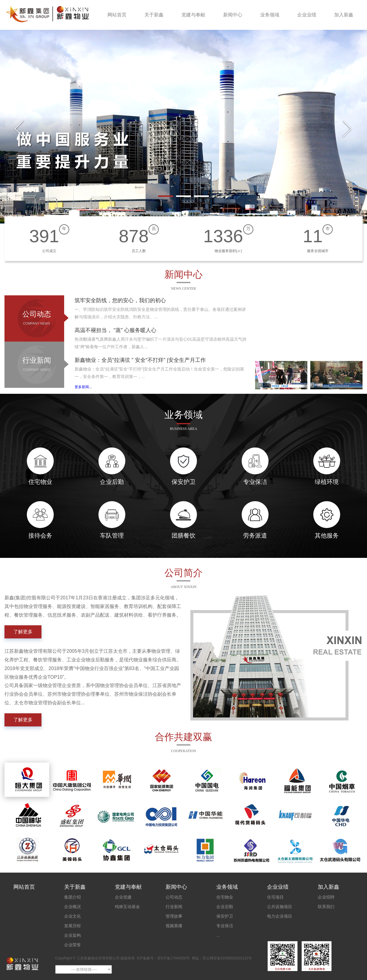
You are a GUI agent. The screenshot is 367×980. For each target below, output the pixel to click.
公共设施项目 (280, 907)
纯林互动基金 (127, 907)
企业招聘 (326, 897)
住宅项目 (275, 897)
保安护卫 (225, 916)
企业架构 (73, 935)
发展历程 (73, 926)
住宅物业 (225, 897)
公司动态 (37, 319)
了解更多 (23, 632)
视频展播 (174, 926)
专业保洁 (225, 926)
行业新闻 (37, 365)
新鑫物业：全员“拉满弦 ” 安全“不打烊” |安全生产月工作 (140, 360)
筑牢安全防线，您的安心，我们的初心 (120, 300)
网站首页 (117, 15)
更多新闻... (83, 387)
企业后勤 (225, 907)
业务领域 (270, 15)
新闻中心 (233, 15)
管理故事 (174, 916)
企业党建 (123, 897)
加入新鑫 (344, 15)
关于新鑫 (154, 15)
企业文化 (73, 916)
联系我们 (326, 907)
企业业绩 (307, 15)
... (218, 935)
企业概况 (73, 907)
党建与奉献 (193, 15)
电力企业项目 (280, 916)
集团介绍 (73, 897)
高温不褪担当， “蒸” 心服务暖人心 (115, 330)
